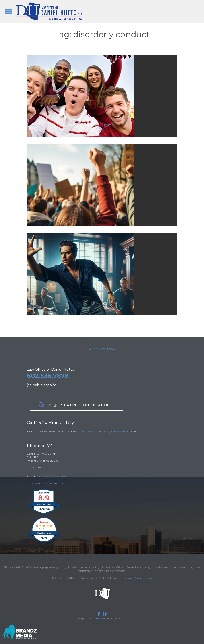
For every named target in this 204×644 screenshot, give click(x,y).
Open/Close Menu (8, 11)
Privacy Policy (143, 578)
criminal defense (86, 431)
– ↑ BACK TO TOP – (102, 349)
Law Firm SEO (97, 618)
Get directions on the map (43, 483)
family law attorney (115, 431)
